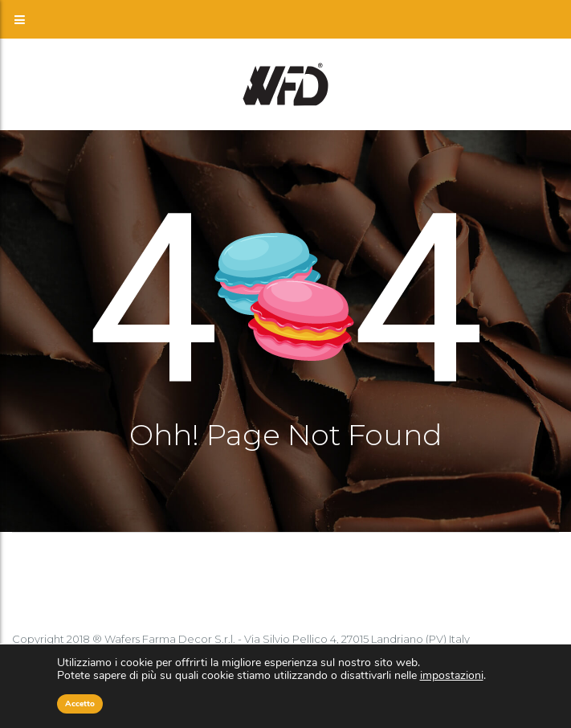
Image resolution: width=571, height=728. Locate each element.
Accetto (80, 704)
